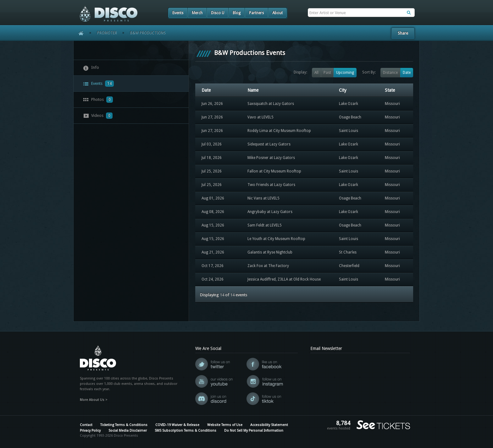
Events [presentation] (98, 84)
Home (79, 33)
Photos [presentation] (98, 100)
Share (403, 33)
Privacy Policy (90, 431)
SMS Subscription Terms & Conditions (186, 431)
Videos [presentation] (98, 116)
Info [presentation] (91, 68)
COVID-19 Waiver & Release (177, 425)
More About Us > (94, 400)
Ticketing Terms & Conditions (124, 425)
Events (178, 13)
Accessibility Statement (269, 425)
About (277, 13)
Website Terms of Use (225, 425)
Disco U (218, 13)
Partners (256, 13)
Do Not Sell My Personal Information (254, 431)
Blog (237, 13)
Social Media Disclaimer (128, 431)
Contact (86, 425)
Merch (197, 13)
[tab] (131, 68)
